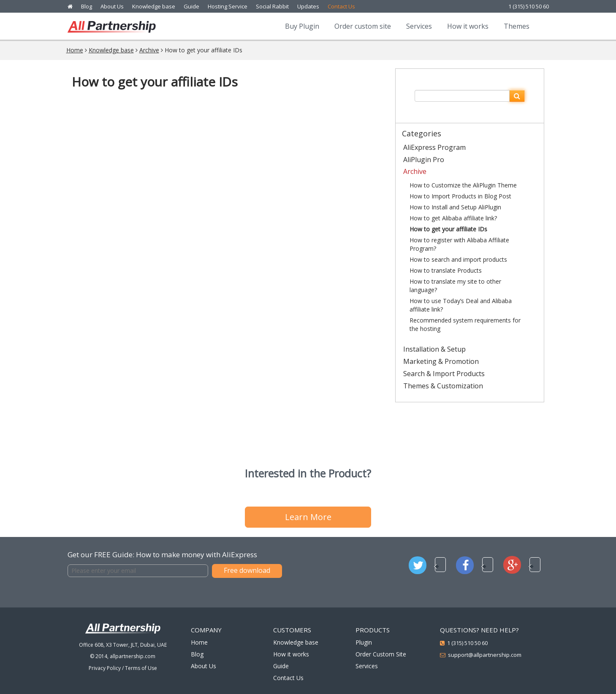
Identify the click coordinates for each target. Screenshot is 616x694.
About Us (112, 6)
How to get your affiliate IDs (448, 229)
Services (419, 26)
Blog (87, 6)
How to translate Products (446, 270)
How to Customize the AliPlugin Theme (463, 185)
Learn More (308, 517)
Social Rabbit (272, 6)
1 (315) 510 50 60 (529, 6)
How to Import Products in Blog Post (460, 196)
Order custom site (363, 26)
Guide (191, 6)
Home (75, 50)
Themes (517, 26)
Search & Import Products (444, 374)
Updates (308, 6)
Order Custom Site (381, 654)
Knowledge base (154, 6)
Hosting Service (228, 6)
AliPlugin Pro (424, 160)
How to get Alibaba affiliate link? (453, 218)
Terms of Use (141, 668)
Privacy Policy (105, 668)
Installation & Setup (434, 349)
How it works (468, 26)
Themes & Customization (443, 386)
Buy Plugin (302, 26)
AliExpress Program (434, 147)
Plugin (364, 642)
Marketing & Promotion (441, 361)
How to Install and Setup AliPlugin (455, 207)
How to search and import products (458, 259)
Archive (149, 50)
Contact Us (341, 6)
